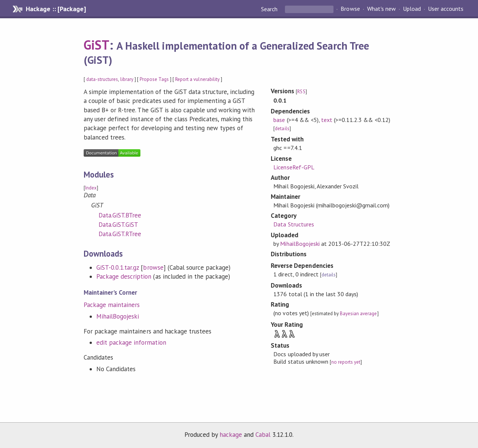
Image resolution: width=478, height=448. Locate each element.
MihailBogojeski (118, 316)
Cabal (263, 435)
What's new (381, 9)
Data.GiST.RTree (120, 234)
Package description (124, 276)
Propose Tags (154, 79)
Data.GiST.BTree (120, 215)
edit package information (131, 342)
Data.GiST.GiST (118, 225)
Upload (412, 9)
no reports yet (346, 362)
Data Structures (294, 224)
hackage (231, 435)
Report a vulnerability (197, 79)
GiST (97, 45)
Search (270, 9)
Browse (350, 9)
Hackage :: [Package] (56, 9)
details (282, 129)
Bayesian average (358, 314)
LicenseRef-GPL (294, 167)
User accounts (446, 9)
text (327, 120)
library (127, 79)
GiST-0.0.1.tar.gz (118, 267)
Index (91, 188)
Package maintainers (112, 305)
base (279, 120)
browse (153, 267)
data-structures (102, 79)
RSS (301, 92)
